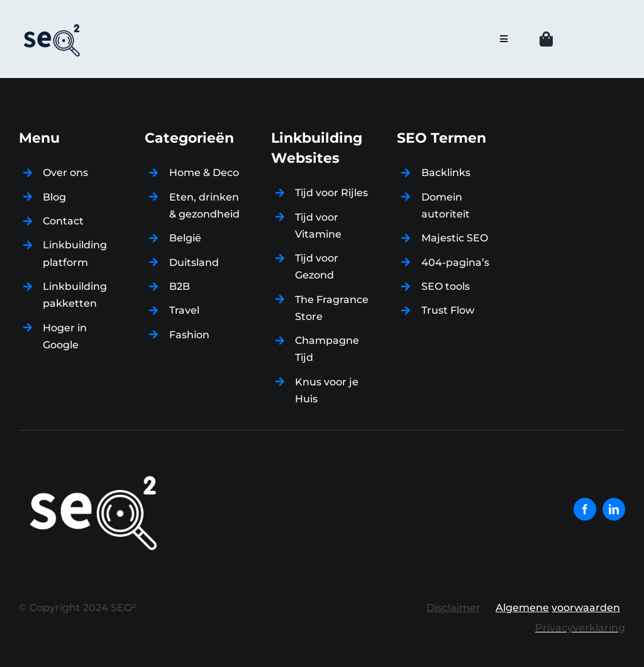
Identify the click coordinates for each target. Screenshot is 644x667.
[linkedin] (614, 509)
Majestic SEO (455, 238)
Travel (184, 310)
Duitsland (194, 262)
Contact (63, 221)
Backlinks (446, 173)
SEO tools (446, 286)
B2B (180, 286)
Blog (54, 197)
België (185, 238)
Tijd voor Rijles (331, 193)
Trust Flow (448, 310)
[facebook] (585, 509)
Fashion (189, 335)
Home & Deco (204, 173)
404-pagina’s (455, 262)
